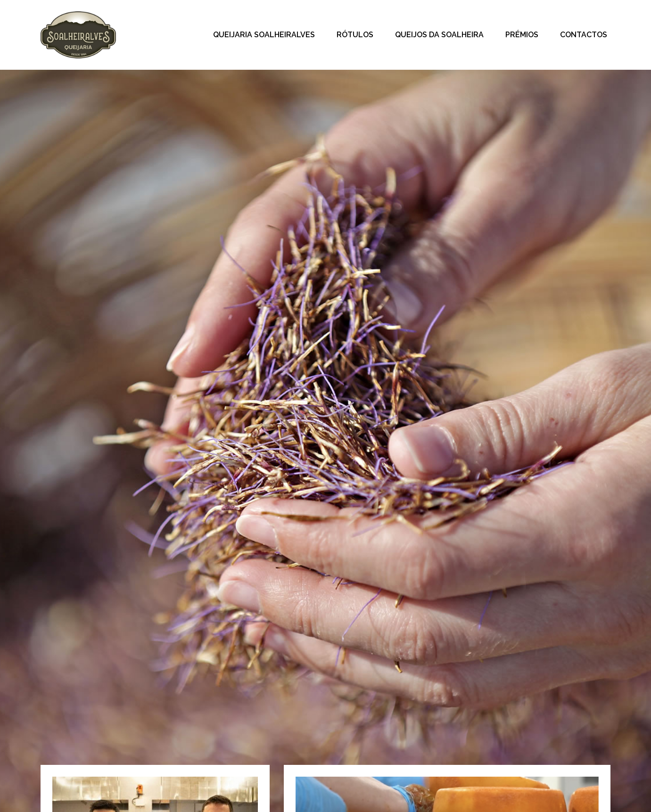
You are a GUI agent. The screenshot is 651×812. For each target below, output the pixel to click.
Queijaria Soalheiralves (264, 35)
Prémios (522, 35)
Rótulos (355, 35)
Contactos (584, 35)
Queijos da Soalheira (439, 35)
